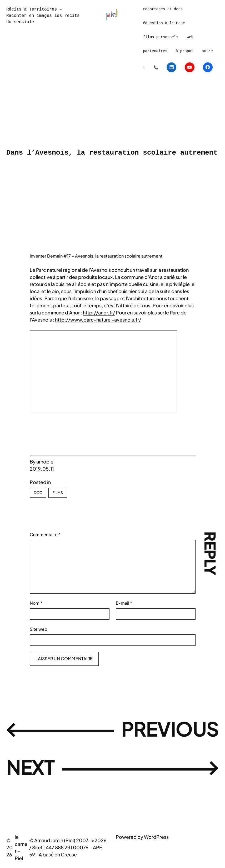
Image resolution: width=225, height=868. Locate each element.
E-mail (124, 603)
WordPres (155, 837)
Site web (39, 629)
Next (34, 769)
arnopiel (45, 462)
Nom (36, 603)
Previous (163, 730)
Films (58, 492)
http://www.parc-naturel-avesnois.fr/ (98, 320)
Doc (38, 492)
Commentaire (45, 534)
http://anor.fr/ (99, 312)
